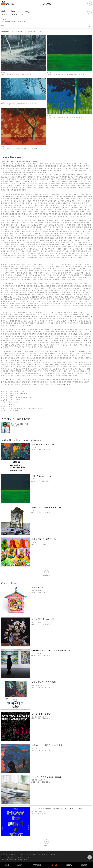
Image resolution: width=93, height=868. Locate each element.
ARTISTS (20, 865)
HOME (7, 865)
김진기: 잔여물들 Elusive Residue (46, 777)
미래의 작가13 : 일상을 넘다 (44, 539)
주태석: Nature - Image (42, 476)
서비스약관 (44, 854)
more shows (46, 575)
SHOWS (54, 865)
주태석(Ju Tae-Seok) (20, 424)
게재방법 (84, 865)
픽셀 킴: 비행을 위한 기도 (43, 444)
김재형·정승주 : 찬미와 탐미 (44, 682)
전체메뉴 (90, 4)
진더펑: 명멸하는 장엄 (41, 714)
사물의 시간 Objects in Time (44, 619)
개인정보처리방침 (32, 854)
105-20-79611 (27, 857)
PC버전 (53, 854)
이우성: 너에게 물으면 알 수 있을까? (47, 745)
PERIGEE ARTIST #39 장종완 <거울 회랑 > (50, 651)
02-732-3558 (13, 411)
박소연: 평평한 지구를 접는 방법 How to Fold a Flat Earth (57, 808)
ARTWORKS (37, 865)
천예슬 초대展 (37, 587)
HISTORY (69, 865)
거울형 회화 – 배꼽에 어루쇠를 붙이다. (48, 508)
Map (3, 26)
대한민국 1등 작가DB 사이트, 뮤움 (13, 854)
